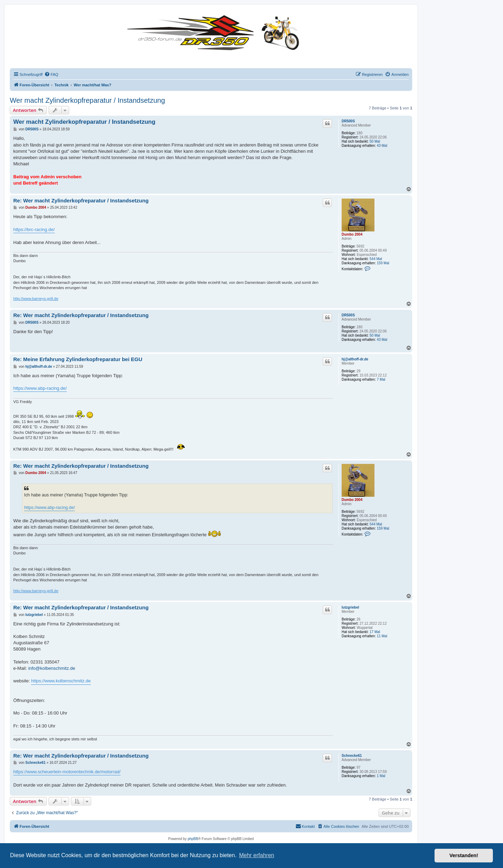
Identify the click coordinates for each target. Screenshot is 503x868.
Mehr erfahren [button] (257, 855)
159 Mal (383, 263)
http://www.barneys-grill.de (36, 299)
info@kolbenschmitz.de (52, 668)
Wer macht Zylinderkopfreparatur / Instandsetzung (87, 100)
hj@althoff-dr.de (355, 359)
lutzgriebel (350, 607)
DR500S (348, 121)
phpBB (193, 839)
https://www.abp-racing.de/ (40, 388)
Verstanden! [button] (464, 855)
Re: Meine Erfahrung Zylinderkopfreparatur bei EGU (78, 359)
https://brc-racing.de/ (34, 229)
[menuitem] (51, 74)
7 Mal (381, 379)
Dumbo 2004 (352, 234)
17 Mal (375, 632)
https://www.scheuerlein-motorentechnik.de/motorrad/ (67, 772)
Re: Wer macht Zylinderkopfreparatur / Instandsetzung (81, 200)
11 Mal (382, 636)
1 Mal (381, 776)
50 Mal (375, 141)
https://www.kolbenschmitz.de (61, 681)
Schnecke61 (352, 756)
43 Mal (382, 146)
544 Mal (376, 259)
